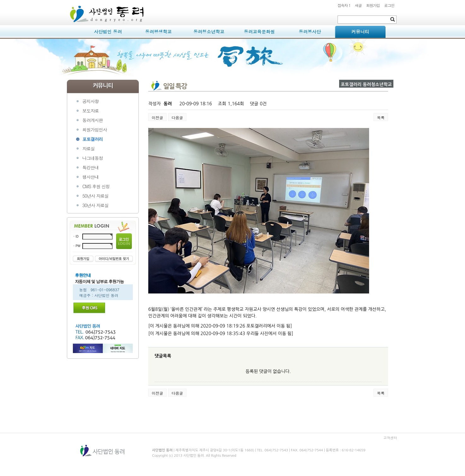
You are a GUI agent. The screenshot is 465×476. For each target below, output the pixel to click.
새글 (358, 5)
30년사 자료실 (95, 205)
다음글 (177, 117)
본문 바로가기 (67, 0)
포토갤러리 (93, 139)
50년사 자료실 (95, 196)
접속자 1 (344, 5)
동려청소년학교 (209, 32)
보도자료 (91, 111)
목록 (381, 117)
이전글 (157, 117)
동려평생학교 (158, 32)
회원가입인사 (95, 130)
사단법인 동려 (108, 32)
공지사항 (91, 101)
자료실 (88, 148)
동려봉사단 (310, 32)
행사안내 (91, 177)
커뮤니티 (360, 32)
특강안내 (91, 167)
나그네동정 (93, 158)
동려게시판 (93, 120)
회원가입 (373, 5)
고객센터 (390, 438)
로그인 (389, 5)
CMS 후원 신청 (96, 186)
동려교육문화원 (259, 32)
